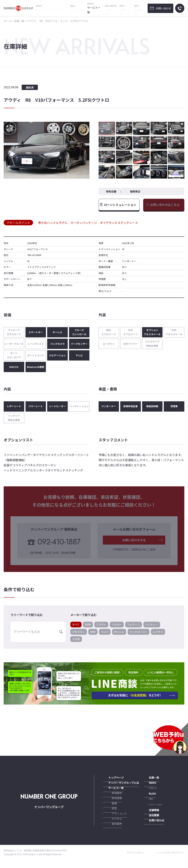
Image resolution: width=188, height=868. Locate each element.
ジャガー (117, 627)
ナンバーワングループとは (116, 786)
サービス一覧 (110, 792)
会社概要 (148, 820)
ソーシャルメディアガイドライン (168, 861)
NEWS (147, 786)
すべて (76, 627)
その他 (76, 642)
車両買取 (112, 803)
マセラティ (78, 635)
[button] (86, 150)
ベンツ (105, 635)
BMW (88, 627)
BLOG (147, 797)
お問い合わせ (150, 826)
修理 (111, 814)
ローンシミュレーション (120, 206)
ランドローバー (138, 635)
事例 (151, 803)
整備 (111, 809)
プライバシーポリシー (129, 861)
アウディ (101, 627)
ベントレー (152, 627)
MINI (93, 635)
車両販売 (112, 797)
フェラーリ (133, 627)
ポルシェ (119, 635)
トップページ (110, 780)
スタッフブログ (156, 809)
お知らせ (153, 792)
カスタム (112, 826)
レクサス (158, 635)
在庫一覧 (148, 780)
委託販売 (112, 832)
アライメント (114, 820)
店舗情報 (148, 814)
